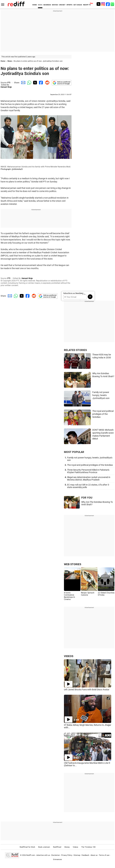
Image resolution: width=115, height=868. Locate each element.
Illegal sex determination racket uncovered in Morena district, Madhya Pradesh (89, 478)
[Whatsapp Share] (29, 83)
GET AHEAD (78, 5)
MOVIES (55, 5)
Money (67, 847)
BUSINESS (47, 5)
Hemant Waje (6, 87)
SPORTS (69, 5)
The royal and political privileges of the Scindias (103, 414)
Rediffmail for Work (27, 847)
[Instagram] (103, 4)
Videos (75, 847)
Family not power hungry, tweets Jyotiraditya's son (101, 395)
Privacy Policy (67, 855)
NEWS (40, 5)
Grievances (57, 859)
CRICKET (62, 5)
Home (3, 61)
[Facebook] (108, 4)
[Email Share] (23, 83)
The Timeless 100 (88, 847)
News (10, 61)
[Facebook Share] (41, 83)
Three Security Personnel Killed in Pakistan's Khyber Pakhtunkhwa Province (88, 471)
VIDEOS (69, 656)
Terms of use (104, 855)
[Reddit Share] (47, 83)
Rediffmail (57, 847)
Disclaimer (56, 855)
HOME (35, 5)
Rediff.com (31, 855)
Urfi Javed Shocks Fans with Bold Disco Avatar (87, 690)
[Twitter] (98, 4)
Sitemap (77, 855)
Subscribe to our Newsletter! (73, 293)
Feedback (85, 855)
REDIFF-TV (87, 5)
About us (94, 855)
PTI (9, 83)
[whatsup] (113, 4)
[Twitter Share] (35, 83)
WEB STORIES (73, 564)
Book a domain (44, 847)
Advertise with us (43, 855)
